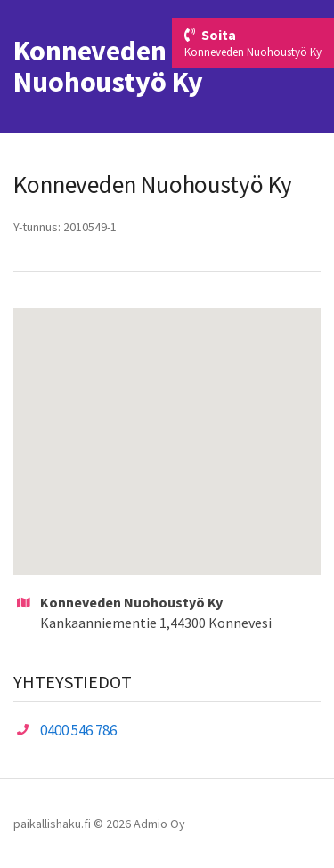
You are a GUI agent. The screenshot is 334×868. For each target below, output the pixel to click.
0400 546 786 (78, 730)
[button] (167, 425)
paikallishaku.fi (52, 824)
